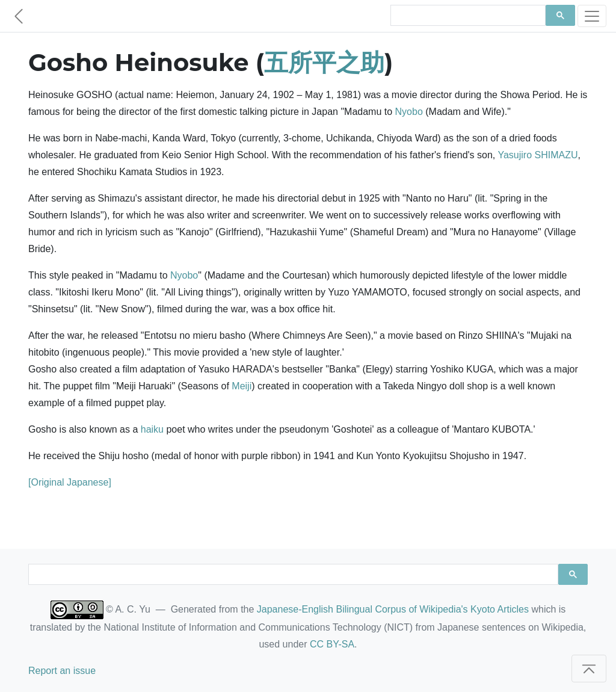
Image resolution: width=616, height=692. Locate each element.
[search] (467, 16)
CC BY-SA (332, 644)
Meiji (242, 386)
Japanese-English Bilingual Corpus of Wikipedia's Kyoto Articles (393, 609)
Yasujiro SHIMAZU (537, 155)
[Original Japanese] (70, 482)
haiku (152, 429)
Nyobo (409, 112)
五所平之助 (324, 62)
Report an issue (62, 671)
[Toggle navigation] (592, 16)
